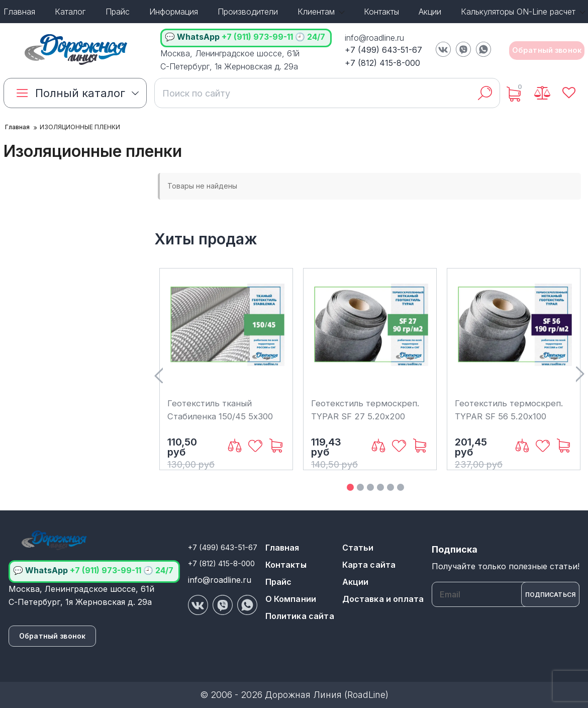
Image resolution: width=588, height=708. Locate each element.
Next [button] (580, 375)
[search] (317, 93)
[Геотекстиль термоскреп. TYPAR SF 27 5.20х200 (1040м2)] (370, 334)
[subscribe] (506, 594)
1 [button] (350, 487)
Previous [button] (159, 375)
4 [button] (380, 487)
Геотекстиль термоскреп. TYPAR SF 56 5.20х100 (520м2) (511, 416)
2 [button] (360, 487)
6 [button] (401, 487)
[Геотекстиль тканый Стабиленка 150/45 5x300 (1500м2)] (226, 334)
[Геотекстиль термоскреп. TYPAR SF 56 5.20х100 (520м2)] (513, 334)
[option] (226, 369)
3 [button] (370, 487)
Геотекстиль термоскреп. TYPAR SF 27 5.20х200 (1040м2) (368, 416)
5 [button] (390, 487)
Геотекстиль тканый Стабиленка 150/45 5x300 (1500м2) (224, 416)
